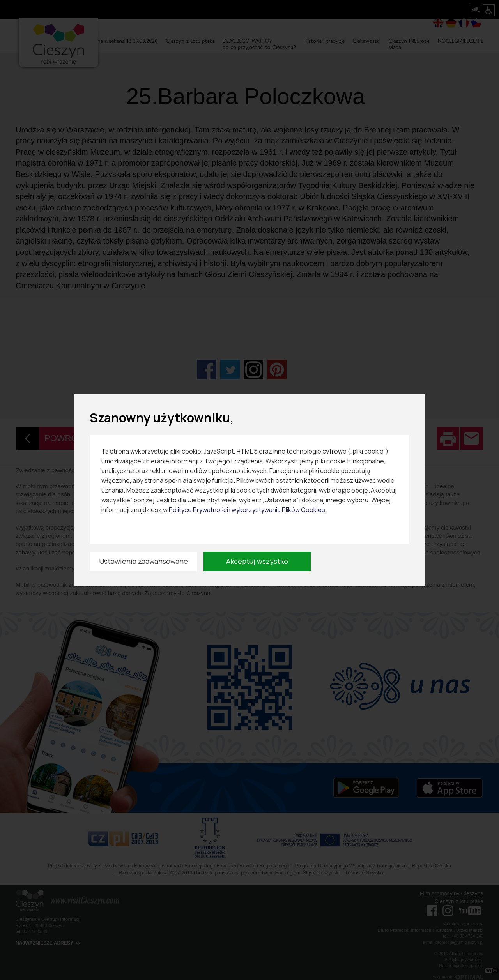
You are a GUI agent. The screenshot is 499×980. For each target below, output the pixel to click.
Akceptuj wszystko (257, 561)
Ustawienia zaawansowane (143, 561)
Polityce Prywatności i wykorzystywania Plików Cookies (247, 510)
